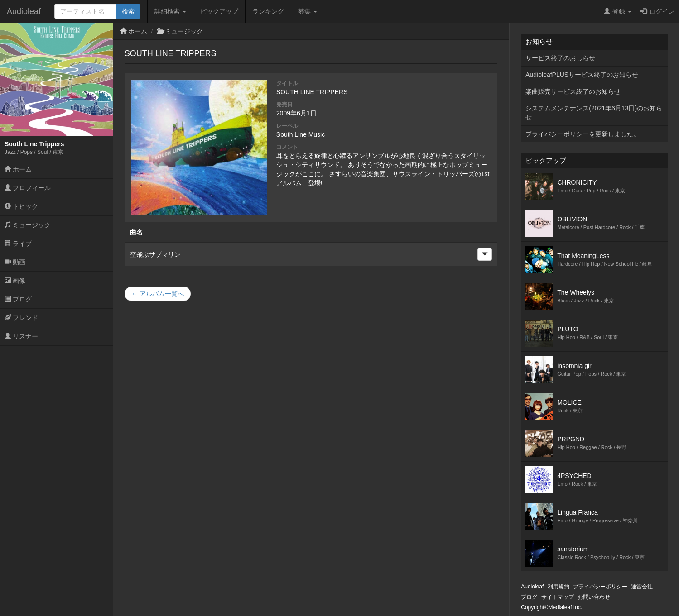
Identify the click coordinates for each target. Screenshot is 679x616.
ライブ (18, 244)
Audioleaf (24, 11)
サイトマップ (558, 597)
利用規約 (559, 587)
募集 (308, 11)
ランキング (268, 11)
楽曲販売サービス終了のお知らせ (573, 91)
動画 (15, 262)
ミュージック (28, 225)
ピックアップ (219, 11)
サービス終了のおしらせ (560, 58)
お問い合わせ (594, 597)
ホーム (18, 169)
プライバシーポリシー (600, 587)
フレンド (21, 318)
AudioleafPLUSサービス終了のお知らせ (582, 75)
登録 (618, 11)
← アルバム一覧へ (158, 294)
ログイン (657, 11)
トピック (21, 206)
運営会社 (642, 587)
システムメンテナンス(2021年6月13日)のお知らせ (594, 113)
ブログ (18, 299)
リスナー (21, 336)
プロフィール (28, 188)
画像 (15, 281)
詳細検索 (170, 11)
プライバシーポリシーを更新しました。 (583, 134)
